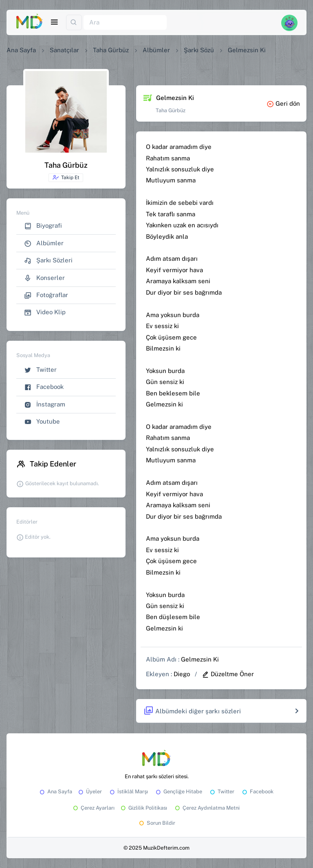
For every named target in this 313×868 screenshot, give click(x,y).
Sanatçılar (64, 50)
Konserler (44, 278)
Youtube (42, 422)
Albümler (156, 50)
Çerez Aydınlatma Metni (207, 808)
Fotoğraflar (46, 295)
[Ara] (125, 23)
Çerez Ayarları (93, 808)
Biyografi (43, 226)
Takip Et (66, 178)
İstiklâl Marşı (128, 791)
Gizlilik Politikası (143, 808)
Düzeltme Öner (228, 674)
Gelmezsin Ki (200, 659)
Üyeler (89, 791)
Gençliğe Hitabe (178, 791)
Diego (182, 674)
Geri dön (283, 103)
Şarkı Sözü (199, 50)
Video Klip (45, 312)
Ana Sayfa (21, 50)
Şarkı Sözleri (48, 261)
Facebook (44, 387)
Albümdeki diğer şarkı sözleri (192, 711)
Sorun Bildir (156, 823)
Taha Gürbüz (111, 50)
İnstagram (45, 405)
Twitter (40, 370)
